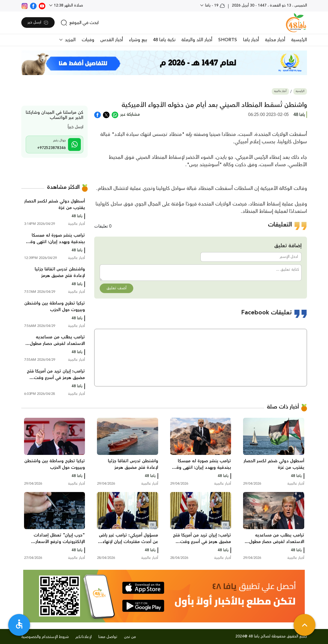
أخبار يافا (251, 40)
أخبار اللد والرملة (197, 40)
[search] (80, 23)
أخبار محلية (275, 40)
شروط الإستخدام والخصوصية (45, 637)
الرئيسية (299, 40)
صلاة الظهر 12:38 (68, 5)
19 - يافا (215, 5)
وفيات (88, 40)
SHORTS (228, 40)
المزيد (70, 40)
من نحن (130, 637)
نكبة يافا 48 (164, 40)
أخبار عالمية (280, 91)
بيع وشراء (138, 40)
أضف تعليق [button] (116, 288)
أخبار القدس (112, 40)
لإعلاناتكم (84, 637)
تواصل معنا (108, 637)
